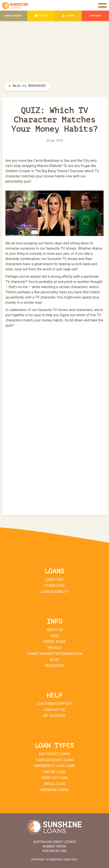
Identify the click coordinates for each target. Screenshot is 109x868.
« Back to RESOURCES (27, 86)
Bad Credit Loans (54, 754)
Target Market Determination (55, 654)
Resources (54, 666)
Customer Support (55, 704)
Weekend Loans (55, 790)
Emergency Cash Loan (54, 766)
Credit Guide (54, 642)
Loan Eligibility (54, 592)
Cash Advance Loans (54, 760)
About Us (54, 630)
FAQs (54, 636)
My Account (54, 716)
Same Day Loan (54, 778)
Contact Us (54, 710)
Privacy (54, 648)
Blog (54, 660)
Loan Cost (54, 580)
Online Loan (54, 772)
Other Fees (54, 586)
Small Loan (55, 784)
